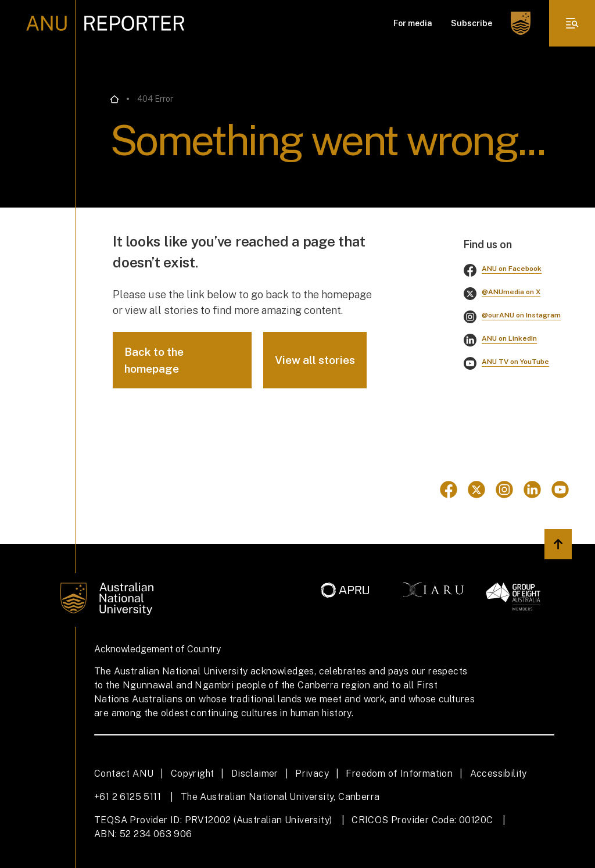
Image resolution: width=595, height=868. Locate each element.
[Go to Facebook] (449, 490)
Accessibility (499, 774)
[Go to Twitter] (476, 490)
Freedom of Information (399, 774)
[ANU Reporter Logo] (105, 23)
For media (413, 23)
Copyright (193, 774)
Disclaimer (255, 774)
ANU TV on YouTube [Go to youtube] (515, 362)
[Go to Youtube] (560, 490)
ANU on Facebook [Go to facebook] (512, 269)
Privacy (312, 774)
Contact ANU (124, 774)
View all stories (315, 360)
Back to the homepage (154, 360)
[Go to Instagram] (504, 490)
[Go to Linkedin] (532, 490)
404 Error (155, 99)
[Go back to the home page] (114, 99)
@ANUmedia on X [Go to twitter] (511, 292)
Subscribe (472, 23)
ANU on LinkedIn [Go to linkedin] (509, 338)
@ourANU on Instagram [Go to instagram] (521, 315)
